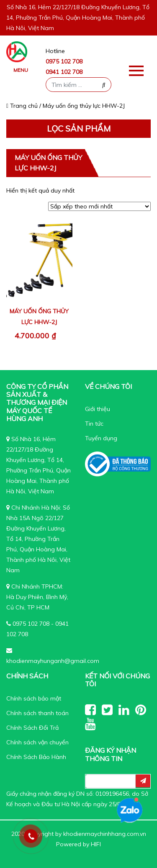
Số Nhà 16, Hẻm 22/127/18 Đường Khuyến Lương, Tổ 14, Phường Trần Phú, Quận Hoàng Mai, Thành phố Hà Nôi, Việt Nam (78, 18)
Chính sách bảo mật (34, 698)
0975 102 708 (64, 61)
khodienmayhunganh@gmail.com (53, 661)
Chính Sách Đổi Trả (32, 728)
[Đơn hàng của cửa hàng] (99, 206)
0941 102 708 (64, 72)
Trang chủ (22, 106)
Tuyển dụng (101, 438)
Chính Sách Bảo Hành (36, 757)
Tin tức (94, 424)
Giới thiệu (98, 409)
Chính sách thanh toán (37, 713)
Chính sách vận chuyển (37, 742)
